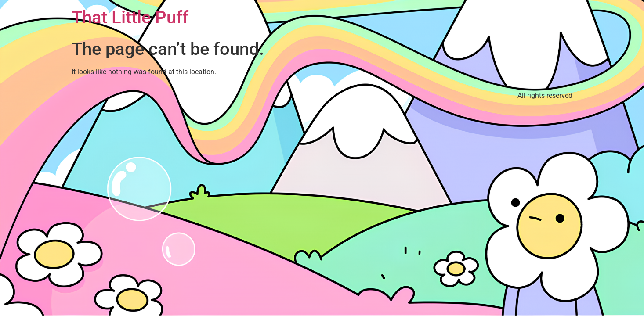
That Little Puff (130, 17)
